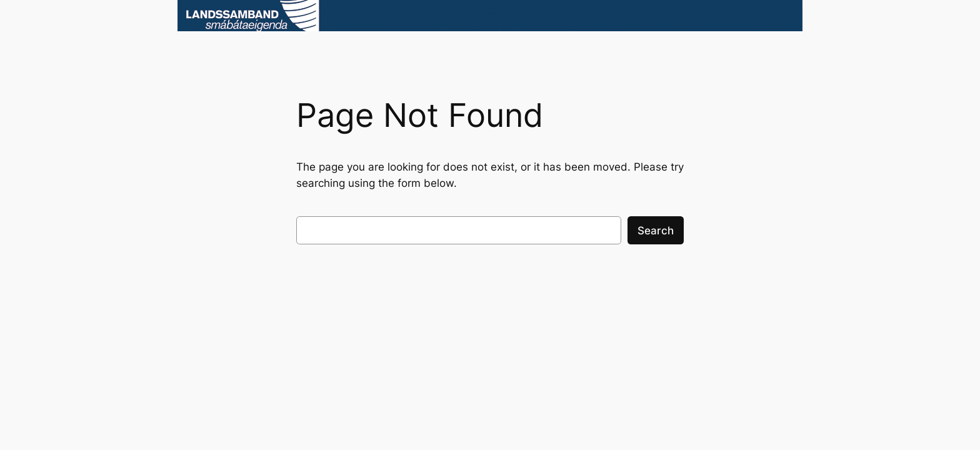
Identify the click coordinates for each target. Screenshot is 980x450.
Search (656, 231)
